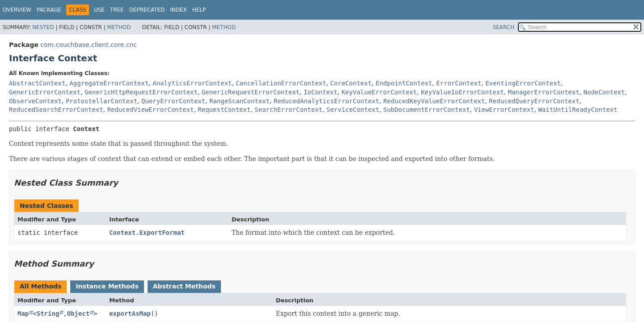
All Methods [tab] (40, 286)
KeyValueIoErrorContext (462, 92)
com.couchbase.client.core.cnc (89, 45)
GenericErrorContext (45, 92)
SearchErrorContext (288, 110)
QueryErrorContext (173, 101)
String (48, 314)
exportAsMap (130, 314)
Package (49, 10)
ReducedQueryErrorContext (534, 101)
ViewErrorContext (504, 110)
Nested (43, 27)
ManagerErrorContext (544, 92)
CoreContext (351, 83)
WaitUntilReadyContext (578, 110)
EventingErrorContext (523, 83)
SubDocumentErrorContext (427, 110)
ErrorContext (459, 83)
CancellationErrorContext (281, 83)
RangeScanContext (239, 101)
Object (78, 314)
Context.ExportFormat (147, 233)
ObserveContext (35, 101)
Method (119, 27)
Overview (17, 10)
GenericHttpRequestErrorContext (141, 92)
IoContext (321, 92)
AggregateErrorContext (109, 83)
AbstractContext (37, 83)
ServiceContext (353, 110)
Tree (117, 10)
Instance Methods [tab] (107, 286)
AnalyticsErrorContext (192, 83)
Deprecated (147, 10)
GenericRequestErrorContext (251, 92)
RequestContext (224, 110)
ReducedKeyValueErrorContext (434, 101)
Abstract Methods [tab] (184, 286)
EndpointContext (404, 83)
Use (99, 10)
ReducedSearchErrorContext (56, 110)
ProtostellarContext (102, 101)
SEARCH (504, 27)
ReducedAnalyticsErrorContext (326, 101)
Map (23, 314)
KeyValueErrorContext (379, 92)
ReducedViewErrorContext (151, 110)
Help (199, 10)
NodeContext (604, 92)
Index (178, 10)
